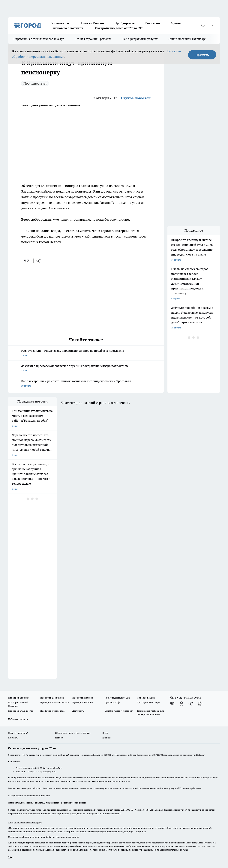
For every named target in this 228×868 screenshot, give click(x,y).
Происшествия (35, 83)
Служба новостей (136, 98)
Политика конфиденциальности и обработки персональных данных (44, 837)
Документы (78, 711)
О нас (105, 733)
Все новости (60, 23)
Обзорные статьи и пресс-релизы (73, 733)
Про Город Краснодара (52, 711)
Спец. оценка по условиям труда (25, 823)
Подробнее (140, 832)
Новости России (92, 23)
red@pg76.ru (50, 772)
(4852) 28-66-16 (41, 768)
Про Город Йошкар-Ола (117, 698)
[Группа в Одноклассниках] (181, 704)
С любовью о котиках (67, 28)
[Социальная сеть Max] (200, 704)
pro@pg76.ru (56, 768)
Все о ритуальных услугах (140, 39)
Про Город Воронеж (19, 698)
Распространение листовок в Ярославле (29, 796)
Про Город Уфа (112, 702)
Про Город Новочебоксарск (55, 702)
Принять (202, 55)
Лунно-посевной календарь (187, 39)
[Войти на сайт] (212, 25)
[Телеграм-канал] (191, 704)
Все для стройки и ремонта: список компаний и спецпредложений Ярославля (86, 384)
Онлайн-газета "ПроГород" (119, 711)
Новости (60, 738)
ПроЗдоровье (125, 23)
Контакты (13, 738)
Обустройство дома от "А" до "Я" (118, 28)
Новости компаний (18, 733)
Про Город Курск (146, 698)
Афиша (176, 23)
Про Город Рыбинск (83, 702)
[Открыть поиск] (203, 25)
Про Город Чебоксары (148, 702)
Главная (106, 738)
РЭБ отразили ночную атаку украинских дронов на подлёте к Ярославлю (86, 353)
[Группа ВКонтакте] (172, 704)
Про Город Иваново (83, 698)
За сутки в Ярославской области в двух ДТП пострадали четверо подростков (86, 368)
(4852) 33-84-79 (34, 772)
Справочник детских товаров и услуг (39, 39)
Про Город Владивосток (21, 711)
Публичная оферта (18, 719)
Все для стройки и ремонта (93, 39)
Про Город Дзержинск (52, 698)
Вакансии (153, 23)
